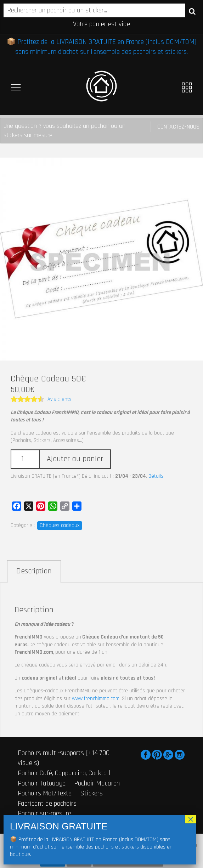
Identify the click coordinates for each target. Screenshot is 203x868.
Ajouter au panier (75, 459)
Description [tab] (34, 571)
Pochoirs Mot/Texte (45, 793)
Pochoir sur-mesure (44, 813)
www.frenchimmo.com (96, 699)
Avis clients (60, 399)
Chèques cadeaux (60, 525)
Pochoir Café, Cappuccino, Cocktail (64, 773)
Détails (156, 476)
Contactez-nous (178, 127)
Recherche (192, 11)
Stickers (91, 793)
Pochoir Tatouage (42, 783)
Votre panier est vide (101, 24)
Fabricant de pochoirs (47, 804)
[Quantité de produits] (25, 459)
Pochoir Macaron (97, 783)
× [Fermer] (191, 819)
